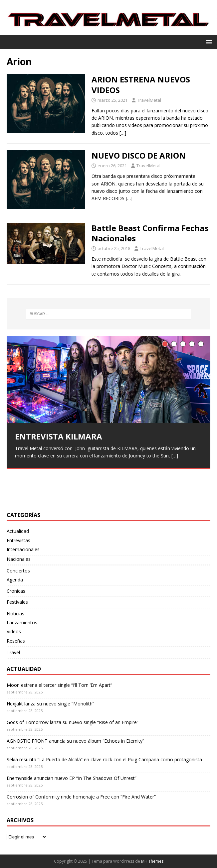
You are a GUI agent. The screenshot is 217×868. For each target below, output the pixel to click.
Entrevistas (18, 540)
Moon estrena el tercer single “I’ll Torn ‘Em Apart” (59, 685)
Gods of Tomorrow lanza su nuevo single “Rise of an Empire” (73, 722)
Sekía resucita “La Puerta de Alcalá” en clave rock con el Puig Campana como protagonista (104, 759)
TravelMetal (149, 100)
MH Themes (152, 861)
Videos (14, 631)
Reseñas (16, 641)
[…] (123, 133)
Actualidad (18, 531)
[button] (208, 42)
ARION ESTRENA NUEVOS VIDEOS (141, 84)
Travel (13, 652)
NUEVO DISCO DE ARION (139, 155)
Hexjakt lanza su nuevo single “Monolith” (50, 704)
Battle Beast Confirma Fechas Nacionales (150, 233)
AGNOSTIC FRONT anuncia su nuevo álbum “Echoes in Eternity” (75, 741)
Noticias (15, 614)
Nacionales (19, 559)
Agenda (15, 580)
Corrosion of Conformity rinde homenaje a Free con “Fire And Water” (81, 797)
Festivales (17, 602)
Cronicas (16, 591)
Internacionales (23, 549)
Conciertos (18, 571)
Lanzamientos (22, 622)
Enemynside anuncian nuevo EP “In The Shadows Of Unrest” (72, 778)
